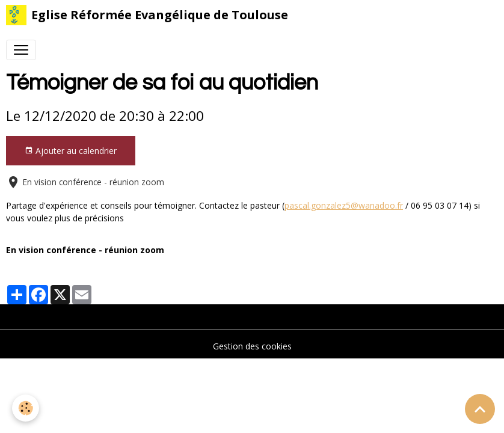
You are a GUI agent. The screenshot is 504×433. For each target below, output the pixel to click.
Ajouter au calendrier (71, 151)
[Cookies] (26, 408)
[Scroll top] (480, 409)
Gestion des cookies (252, 346)
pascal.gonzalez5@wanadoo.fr (344, 205)
